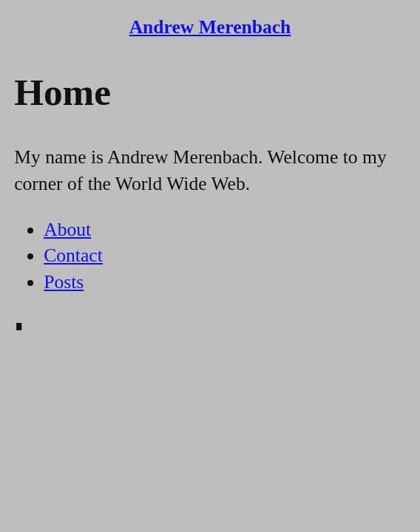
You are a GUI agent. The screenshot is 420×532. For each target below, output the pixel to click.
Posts (64, 282)
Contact (73, 255)
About (67, 229)
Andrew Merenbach (210, 27)
